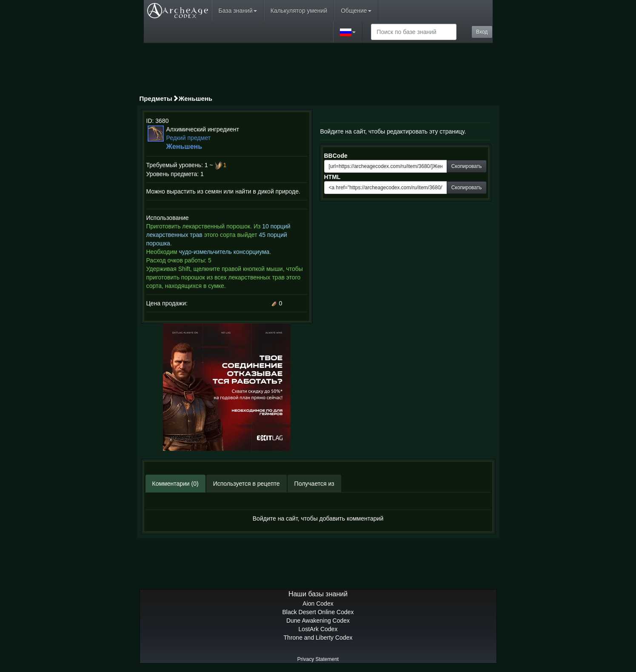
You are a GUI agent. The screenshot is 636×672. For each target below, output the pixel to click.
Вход (482, 32)
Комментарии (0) (175, 484)
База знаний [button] (238, 11)
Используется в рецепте (247, 484)
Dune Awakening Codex (318, 621)
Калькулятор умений (299, 11)
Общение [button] (356, 11)
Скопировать (467, 166)
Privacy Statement (318, 659)
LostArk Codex (318, 629)
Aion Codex (318, 604)
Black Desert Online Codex (318, 612)
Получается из (314, 484)
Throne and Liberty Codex (318, 638)
